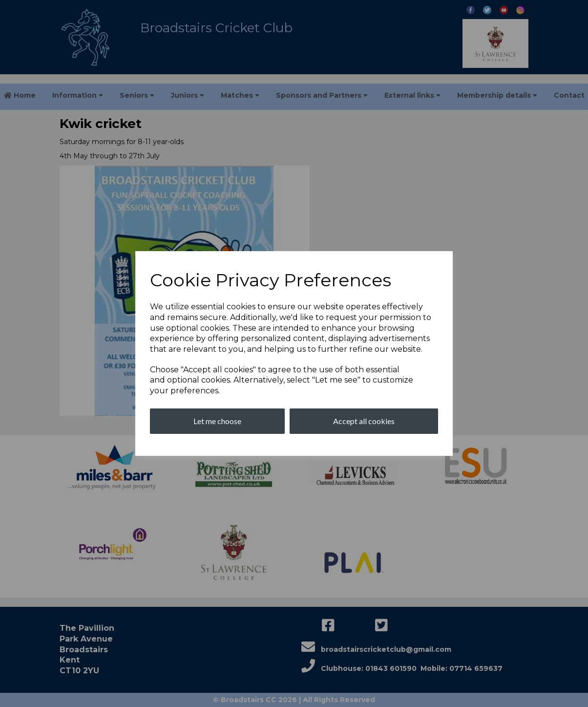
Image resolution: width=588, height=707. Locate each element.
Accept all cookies (364, 421)
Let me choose (217, 421)
